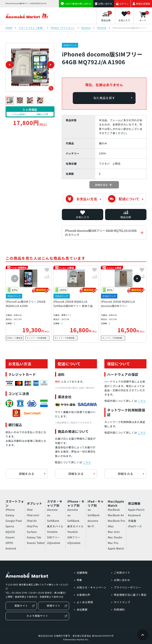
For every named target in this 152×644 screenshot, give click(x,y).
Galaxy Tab (34, 537)
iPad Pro (32, 526)
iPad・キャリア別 (96, 503)
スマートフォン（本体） (31, 28)
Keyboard (134, 515)
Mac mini (114, 532)
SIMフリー (54, 537)
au (49, 515)
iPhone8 (102, 28)
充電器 (132, 521)
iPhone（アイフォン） (63, 28)
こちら (87, 462)
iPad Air (32, 521)
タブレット (35, 503)
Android (11, 548)
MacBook (114, 510)
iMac (111, 526)
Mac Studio (115, 537)
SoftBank (53, 521)
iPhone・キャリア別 (76, 503)
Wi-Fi (91, 526)
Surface (32, 532)
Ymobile (52, 532)
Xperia (10, 526)
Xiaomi (10, 537)
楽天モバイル (55, 526)
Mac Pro (113, 543)
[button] (15, 279)
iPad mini (33, 515)
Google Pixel (14, 521)
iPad (30, 510)
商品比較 (126, 217)
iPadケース (135, 526)
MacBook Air (116, 515)
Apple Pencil (136, 510)
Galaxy (10, 515)
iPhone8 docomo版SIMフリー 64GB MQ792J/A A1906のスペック (101, 233)
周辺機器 (134, 503)
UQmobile (54, 543)
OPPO (9, 543)
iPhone (10, 510)
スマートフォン (15, 503)
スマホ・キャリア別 (55, 503)
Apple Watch (116, 548)
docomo (86, 28)
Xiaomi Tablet (36, 543)
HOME (9, 28)
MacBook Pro (117, 521)
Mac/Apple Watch (116, 503)
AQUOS (10, 532)
